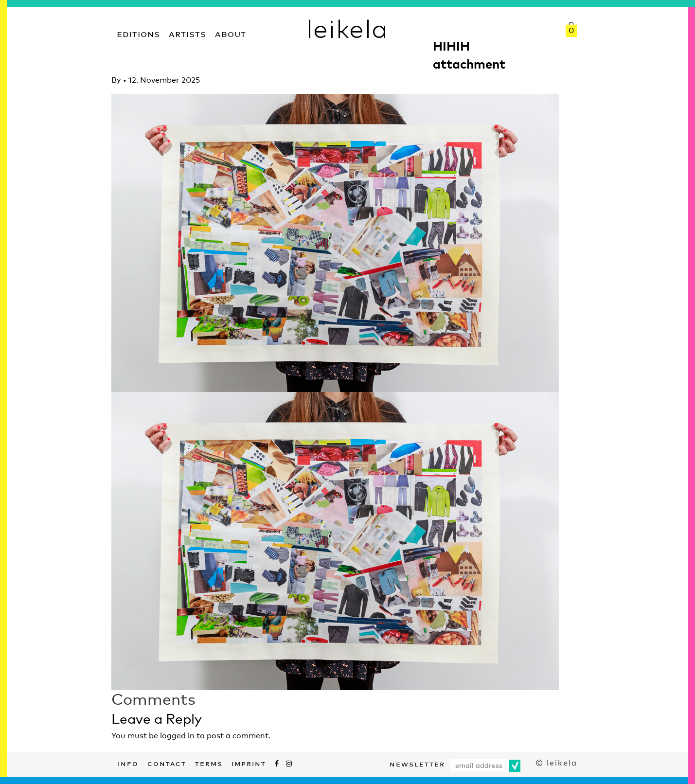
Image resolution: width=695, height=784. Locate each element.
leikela (347, 28)
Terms (209, 763)
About (231, 33)
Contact (167, 763)
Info (128, 763)
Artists (187, 33)
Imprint (249, 763)
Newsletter (417, 763)
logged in (177, 736)
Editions (138, 33)
